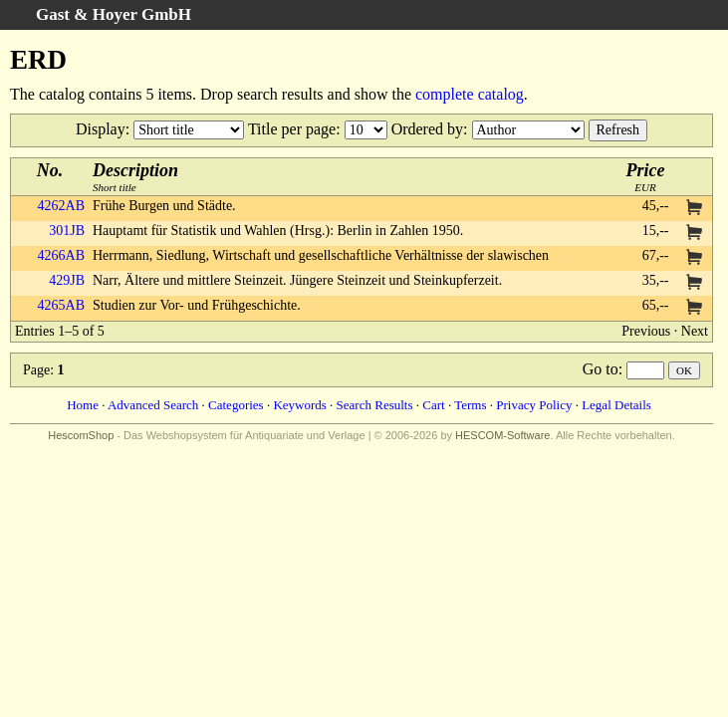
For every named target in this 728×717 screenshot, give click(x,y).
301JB (67, 231)
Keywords (299, 405)
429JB (67, 280)
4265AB (61, 305)
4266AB (61, 255)
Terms (470, 405)
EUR (646, 177)
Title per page (292, 129)
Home (83, 405)
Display (101, 129)
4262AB (61, 206)
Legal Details (616, 405)
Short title (135, 177)
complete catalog (470, 94)
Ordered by (427, 129)
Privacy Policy (534, 405)
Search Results (375, 405)
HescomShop (81, 435)
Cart (433, 405)
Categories (236, 405)
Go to (601, 369)
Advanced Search (153, 405)
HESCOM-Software (502, 435)
